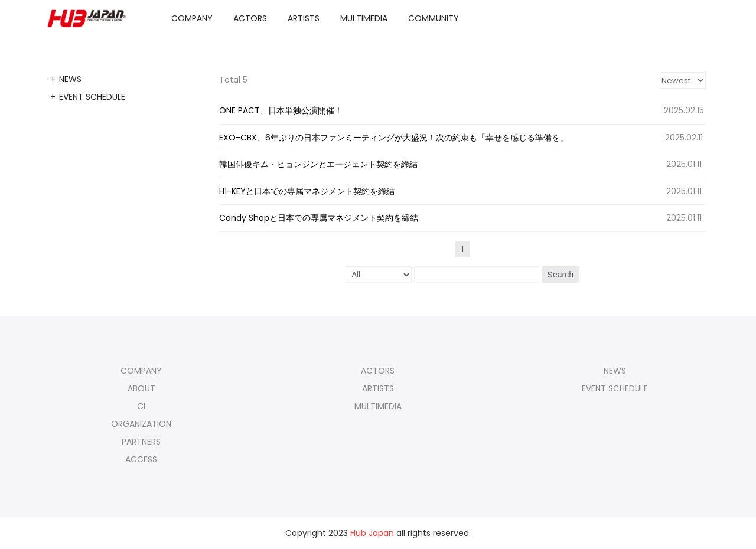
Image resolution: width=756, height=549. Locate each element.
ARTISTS (304, 18)
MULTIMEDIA (364, 18)
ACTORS (250, 18)
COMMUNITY (434, 18)
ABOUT (141, 388)
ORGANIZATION (141, 424)
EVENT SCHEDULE (92, 97)
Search (561, 274)
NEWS (70, 79)
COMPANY (192, 18)
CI (141, 406)
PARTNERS (141, 442)
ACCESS (141, 459)
